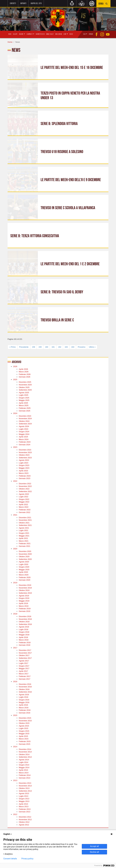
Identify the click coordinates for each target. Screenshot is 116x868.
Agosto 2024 (24, 426)
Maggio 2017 (24, 668)
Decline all (94, 852)
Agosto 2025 (24, 392)
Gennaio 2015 (25, 744)
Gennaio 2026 (25, 377)
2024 (15, 413)
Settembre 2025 (25, 390)
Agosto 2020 (24, 562)
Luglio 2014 (23, 762)
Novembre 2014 (25, 752)
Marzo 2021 (24, 541)
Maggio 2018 (24, 635)
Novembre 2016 (25, 687)
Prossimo (82, 347)
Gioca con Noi (59, 34)
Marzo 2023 (24, 473)
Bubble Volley (50, 34)
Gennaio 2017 (25, 679)
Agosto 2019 (24, 596)
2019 (15, 582)
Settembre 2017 (25, 658)
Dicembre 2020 (25, 551)
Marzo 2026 (24, 372)
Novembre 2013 (25, 786)
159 (40, 347)
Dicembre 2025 (25, 382)
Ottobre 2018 (24, 622)
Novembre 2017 (25, 653)
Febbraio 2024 (25, 442)
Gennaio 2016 (25, 713)
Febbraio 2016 (25, 710)
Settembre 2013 (25, 791)
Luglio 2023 (23, 463)
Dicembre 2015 (25, 718)
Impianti (23, 3)
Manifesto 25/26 (40, 34)
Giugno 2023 (24, 465)
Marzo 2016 (24, 707)
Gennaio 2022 (25, 512)
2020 (15, 549)
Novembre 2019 (25, 588)
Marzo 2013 (24, 806)
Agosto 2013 (24, 793)
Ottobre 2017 (24, 655)
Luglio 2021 (23, 530)
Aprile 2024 (23, 437)
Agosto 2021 (24, 528)
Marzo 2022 (24, 507)
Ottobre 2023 (24, 455)
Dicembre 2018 (25, 616)
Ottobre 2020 (24, 557)
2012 (15, 814)
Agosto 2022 (24, 494)
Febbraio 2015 (25, 741)
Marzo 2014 (24, 773)
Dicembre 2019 (25, 585)
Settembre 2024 (25, 424)
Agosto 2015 (24, 726)
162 (60, 347)
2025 (15, 380)
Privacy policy (27, 859)
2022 (15, 481)
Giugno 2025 (24, 398)
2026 (15, 366)
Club (85, 34)
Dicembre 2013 (25, 783)
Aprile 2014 (23, 770)
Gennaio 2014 (25, 778)
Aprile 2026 (23, 369)
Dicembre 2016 (25, 684)
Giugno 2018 (24, 632)
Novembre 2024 (25, 418)
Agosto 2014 (24, 760)
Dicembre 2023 (25, 450)
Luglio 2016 (23, 697)
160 (47, 347)
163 (66, 347)
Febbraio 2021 (25, 543)
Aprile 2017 (23, 671)
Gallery (15, 34)
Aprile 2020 (23, 572)
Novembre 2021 (25, 520)
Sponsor (91, 34)
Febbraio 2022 (25, 510)
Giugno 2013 (24, 799)
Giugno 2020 (24, 567)
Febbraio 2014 (25, 775)
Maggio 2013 (24, 801)
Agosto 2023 (24, 460)
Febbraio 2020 (25, 577)
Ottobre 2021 (24, 523)
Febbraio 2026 (25, 374)
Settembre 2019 (25, 593)
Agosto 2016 (24, 695)
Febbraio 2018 (25, 642)
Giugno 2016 (24, 700)
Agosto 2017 (24, 661)
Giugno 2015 (24, 731)
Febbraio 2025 (25, 408)
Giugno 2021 (24, 533)
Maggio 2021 (24, 536)
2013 (15, 780)
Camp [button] (66, 34)
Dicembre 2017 (25, 650)
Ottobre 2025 (24, 387)
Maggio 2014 (24, 767)
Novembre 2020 (25, 554)
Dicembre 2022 (25, 484)
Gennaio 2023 (25, 478)
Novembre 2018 (25, 619)
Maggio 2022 (24, 502)
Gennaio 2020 (25, 580)
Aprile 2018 (23, 637)
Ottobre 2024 (24, 421)
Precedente (24, 347)
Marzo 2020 (24, 575)
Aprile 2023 (23, 471)
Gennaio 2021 (25, 546)
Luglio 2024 (23, 429)
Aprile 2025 (23, 403)
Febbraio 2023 (25, 476)
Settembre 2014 (25, 757)
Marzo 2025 (24, 405)
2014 (15, 747)
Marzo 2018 (24, 640)
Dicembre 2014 (25, 749)
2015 (15, 715)
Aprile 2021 (23, 538)
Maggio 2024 (24, 434)
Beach (71, 34)
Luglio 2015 (23, 728)
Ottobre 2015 (24, 723)
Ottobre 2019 (24, 590)
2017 (15, 648)
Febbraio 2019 (25, 609)
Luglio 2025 (23, 395)
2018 (15, 614)
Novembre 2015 (25, 721)
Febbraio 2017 (25, 676)
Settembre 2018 (25, 624)
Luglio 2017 (23, 663)
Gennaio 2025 (25, 411)
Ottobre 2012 (24, 822)
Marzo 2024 (24, 439)
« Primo (13, 347)
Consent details (10, 859)
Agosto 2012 (24, 825)
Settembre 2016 (25, 692)
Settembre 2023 (25, 457)
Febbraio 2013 (25, 809)
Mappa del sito (36, 3)
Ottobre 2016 (24, 689)
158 (33, 347)
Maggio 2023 (24, 468)
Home (10, 42)
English (8, 834)
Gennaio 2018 (25, 645)
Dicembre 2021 (25, 517)
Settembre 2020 (25, 559)
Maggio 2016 (24, 702)
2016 (15, 682)
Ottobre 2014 (24, 754)
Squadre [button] (22, 34)
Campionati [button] (30, 34)
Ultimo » (92, 347)
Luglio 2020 (23, 564)
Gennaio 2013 (25, 812)
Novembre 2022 (25, 486)
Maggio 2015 (24, 734)
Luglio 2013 (23, 796)
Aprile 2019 (23, 603)
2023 (15, 447)
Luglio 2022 (23, 497)
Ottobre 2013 (24, 788)
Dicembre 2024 (25, 416)
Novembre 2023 (25, 452)
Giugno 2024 (24, 432)
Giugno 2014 (24, 765)
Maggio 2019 (24, 601)
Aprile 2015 (23, 736)
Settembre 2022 (25, 491)
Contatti (13, 3)
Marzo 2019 (24, 606)
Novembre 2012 (25, 820)
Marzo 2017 (24, 674)
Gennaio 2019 (25, 611)
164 (73, 347)
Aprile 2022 (23, 504)
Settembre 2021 (25, 525)
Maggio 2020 (24, 570)
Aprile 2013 (23, 804)
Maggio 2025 (24, 400)
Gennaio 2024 (25, 445)
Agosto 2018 (24, 627)
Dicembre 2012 (25, 817)
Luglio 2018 (23, 629)
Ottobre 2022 (24, 489)
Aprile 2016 (23, 705)
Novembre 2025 (25, 385)
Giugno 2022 (24, 499)
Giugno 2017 (24, 666)
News (10, 34)
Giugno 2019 (24, 598)
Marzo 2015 (24, 739)
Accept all (94, 846)
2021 (15, 515)
